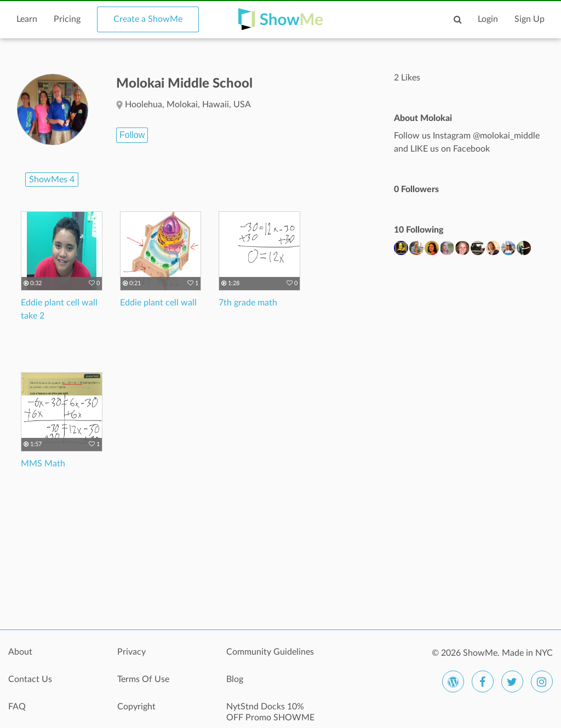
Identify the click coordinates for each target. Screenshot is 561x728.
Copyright (136, 707)
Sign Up (529, 19)
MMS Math (43, 464)
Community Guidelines (270, 652)
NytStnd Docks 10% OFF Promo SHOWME (270, 712)
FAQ (17, 707)
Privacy (131, 652)
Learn (27, 19)
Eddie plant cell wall (158, 303)
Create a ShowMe (148, 19)
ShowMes (52, 180)
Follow (132, 135)
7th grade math (248, 303)
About (20, 652)
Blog (235, 679)
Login (488, 19)
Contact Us (30, 679)
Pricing (67, 19)
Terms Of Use (143, 679)
